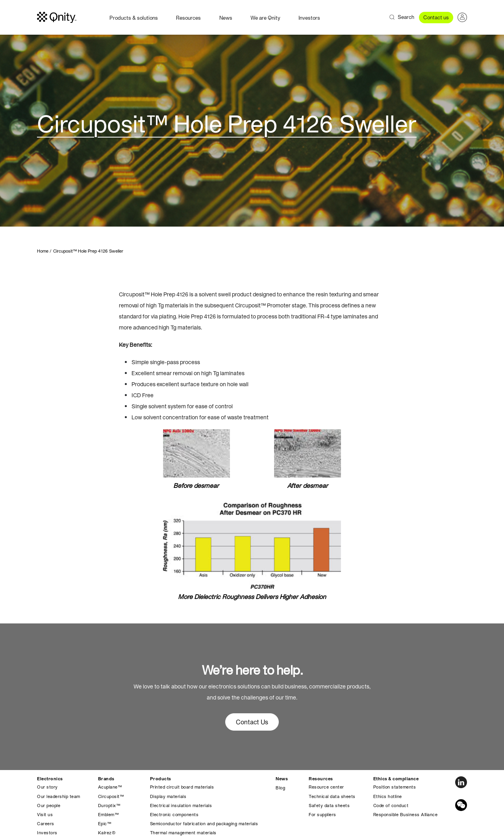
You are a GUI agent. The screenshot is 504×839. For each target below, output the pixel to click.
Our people (49, 806)
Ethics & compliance (396, 779)
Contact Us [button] (252, 722)
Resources (188, 18)
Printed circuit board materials (182, 787)
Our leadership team (59, 796)
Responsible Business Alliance (406, 815)
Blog (280, 788)
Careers (46, 824)
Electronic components (174, 815)
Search (406, 17)
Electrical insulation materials (181, 806)
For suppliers (322, 815)
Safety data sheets (329, 806)
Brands (106, 779)
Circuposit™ (111, 796)
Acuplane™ (110, 787)
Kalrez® (107, 833)
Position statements (395, 787)
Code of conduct (391, 806)
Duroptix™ (109, 806)
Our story (47, 787)
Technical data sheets (332, 796)
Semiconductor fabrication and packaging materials (204, 824)
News (226, 18)
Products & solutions (134, 18)
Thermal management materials (183, 833)
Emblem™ (108, 815)
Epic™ (105, 824)
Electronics (50, 779)
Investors (309, 18)
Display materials (168, 796)
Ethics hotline (388, 796)
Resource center (326, 787)
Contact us (436, 18)
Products (161, 779)
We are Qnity (265, 18)
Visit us (45, 815)
